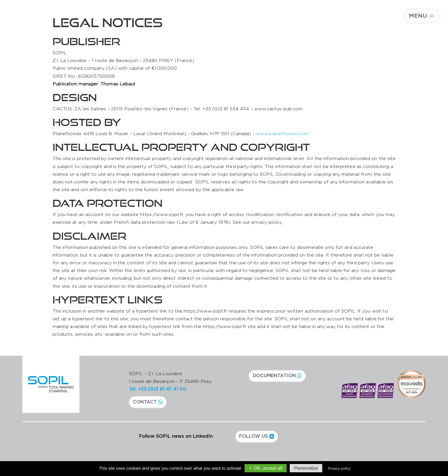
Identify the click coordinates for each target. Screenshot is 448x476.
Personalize (306, 468)
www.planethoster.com (282, 134)
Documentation (274, 376)
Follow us (254, 436)
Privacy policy (339, 468)
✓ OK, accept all (266, 468)
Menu (418, 16)
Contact (145, 402)
